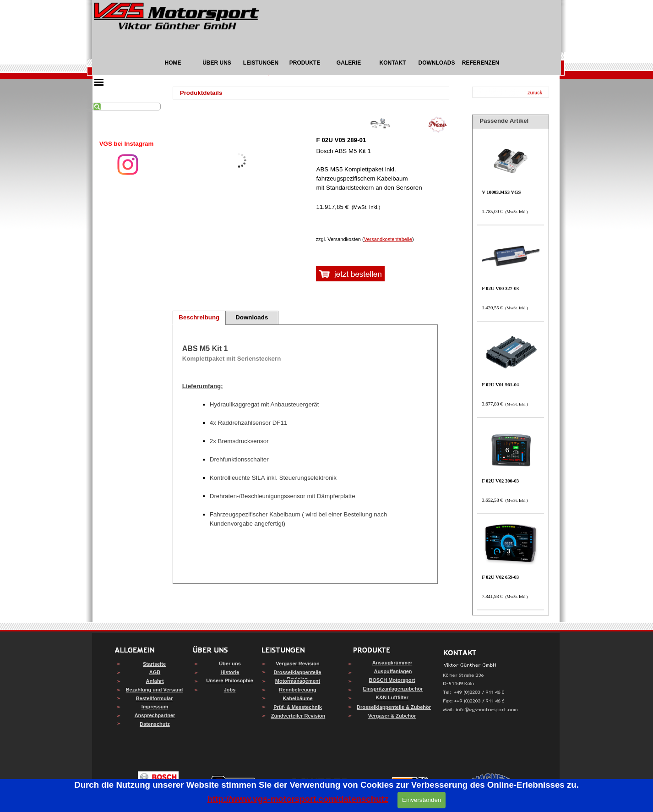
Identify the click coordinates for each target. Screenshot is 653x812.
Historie (230, 672)
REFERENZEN (481, 63)
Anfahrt (155, 681)
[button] (481, 710)
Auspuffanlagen (393, 671)
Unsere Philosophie (230, 680)
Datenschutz (155, 724)
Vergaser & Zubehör (392, 716)
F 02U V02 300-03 (500, 481)
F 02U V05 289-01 (341, 140)
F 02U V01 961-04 (500, 385)
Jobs (230, 690)
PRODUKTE (305, 63)
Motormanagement (298, 681)
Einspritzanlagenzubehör (393, 689)
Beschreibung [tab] (199, 317)
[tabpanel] (126, 144)
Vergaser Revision (297, 664)
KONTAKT (393, 63)
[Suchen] (126, 107)
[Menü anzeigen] (99, 82)
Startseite (154, 664)
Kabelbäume (297, 698)
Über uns (230, 664)
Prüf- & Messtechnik (298, 707)
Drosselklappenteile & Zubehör (394, 707)
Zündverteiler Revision (298, 716)
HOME (173, 63)
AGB (155, 672)
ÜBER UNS (217, 63)
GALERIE (349, 63)
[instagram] (128, 165)
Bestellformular (155, 698)
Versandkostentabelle (388, 239)
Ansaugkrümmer (392, 663)
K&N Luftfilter (392, 697)
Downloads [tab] (252, 317)
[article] (381, 167)
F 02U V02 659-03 (500, 577)
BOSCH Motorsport (392, 680)
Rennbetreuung (297, 690)
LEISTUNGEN (261, 63)
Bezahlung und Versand (155, 690)
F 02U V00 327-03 (500, 288)
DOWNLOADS (437, 63)
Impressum (155, 707)
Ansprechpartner (155, 715)
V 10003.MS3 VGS (501, 192)
